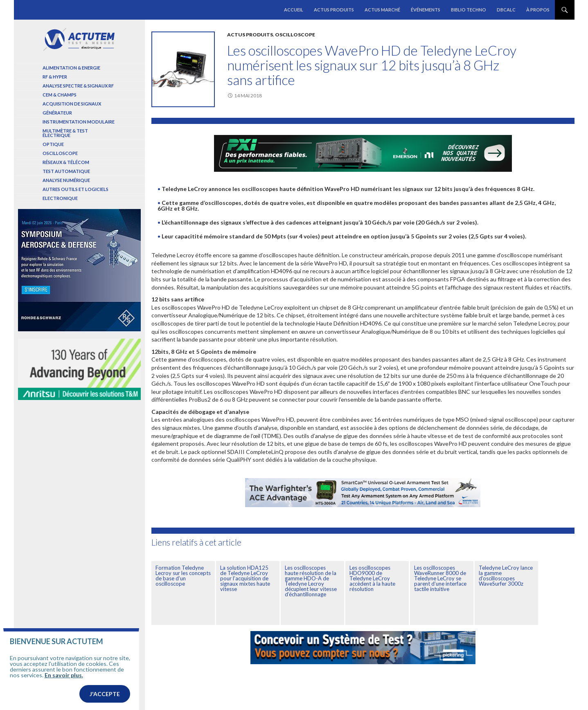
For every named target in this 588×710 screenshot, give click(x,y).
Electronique (60, 198)
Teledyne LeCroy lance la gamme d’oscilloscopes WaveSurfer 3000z (506, 576)
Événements (426, 10)
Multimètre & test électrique (65, 133)
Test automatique (66, 171)
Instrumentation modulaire (79, 122)
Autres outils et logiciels (75, 189)
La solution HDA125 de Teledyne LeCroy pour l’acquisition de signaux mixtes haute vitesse (245, 578)
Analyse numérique (66, 180)
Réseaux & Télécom (66, 162)
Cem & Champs (60, 95)
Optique (53, 144)
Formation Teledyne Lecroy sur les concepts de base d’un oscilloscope (183, 576)
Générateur (57, 113)
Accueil (294, 10)
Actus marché (382, 10)
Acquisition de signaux (72, 104)
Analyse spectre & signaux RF (78, 86)
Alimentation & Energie (71, 68)
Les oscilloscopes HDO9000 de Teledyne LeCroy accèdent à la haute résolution (372, 578)
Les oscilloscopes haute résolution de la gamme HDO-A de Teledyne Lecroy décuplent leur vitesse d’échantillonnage (311, 581)
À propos (538, 10)
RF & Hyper (55, 77)
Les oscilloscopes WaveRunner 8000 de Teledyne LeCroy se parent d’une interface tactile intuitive (440, 578)
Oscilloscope (295, 35)
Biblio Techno (469, 10)
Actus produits (334, 10)
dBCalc (506, 10)
